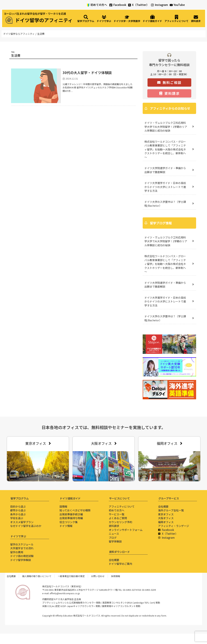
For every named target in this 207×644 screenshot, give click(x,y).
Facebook (120, 5)
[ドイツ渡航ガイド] (152, 19)
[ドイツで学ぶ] (104, 19)
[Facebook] (111, 5)
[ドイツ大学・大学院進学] (127, 19)
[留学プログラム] (86, 19)
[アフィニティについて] (176, 19)
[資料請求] (196, 19)
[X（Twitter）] (130, 5)
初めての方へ (99, 5)
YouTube (179, 5)
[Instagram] (152, 5)
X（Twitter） (141, 5)
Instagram (161, 5)
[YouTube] (171, 5)
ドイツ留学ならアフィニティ (19, 34)
